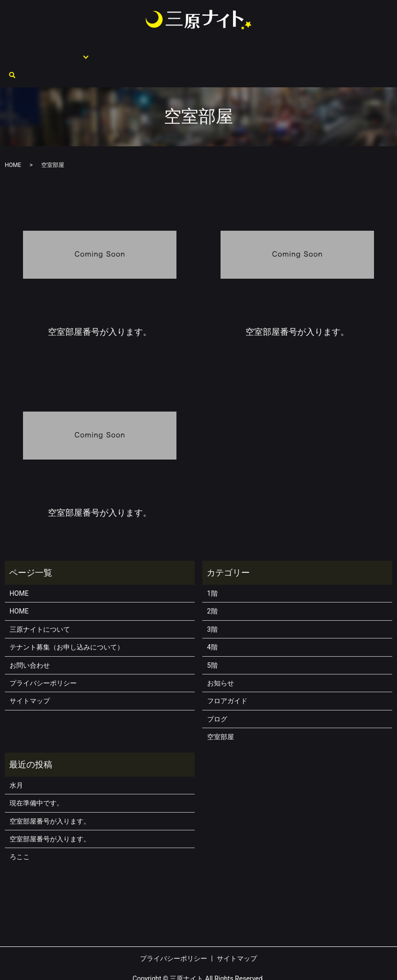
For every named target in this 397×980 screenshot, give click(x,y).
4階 (212, 624)
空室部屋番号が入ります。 (50, 798)
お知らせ (221, 660)
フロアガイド (67, 51)
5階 (212, 642)
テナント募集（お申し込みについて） (224, 51)
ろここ (20, 833)
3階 (212, 606)
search (373, 52)
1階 (212, 570)
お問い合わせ (342, 51)
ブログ (217, 696)
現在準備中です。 (36, 779)
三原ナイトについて (130, 51)
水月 (16, 762)
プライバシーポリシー (43, 660)
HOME (30, 51)
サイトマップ (30, 677)
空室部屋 (302, 51)
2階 (212, 588)
